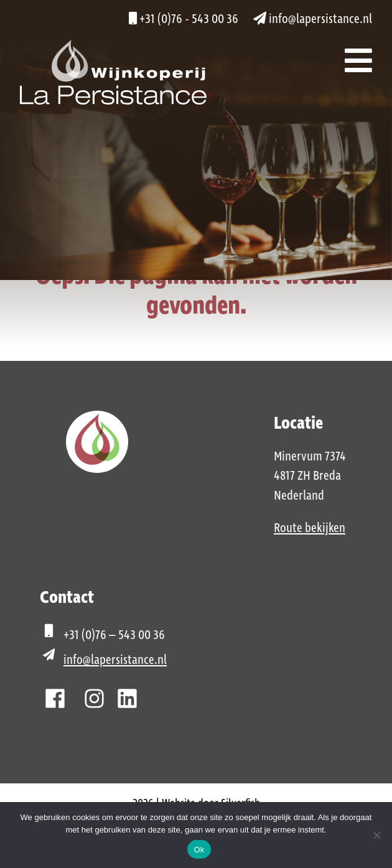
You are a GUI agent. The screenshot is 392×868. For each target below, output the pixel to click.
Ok (199, 850)
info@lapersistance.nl (313, 19)
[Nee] (376, 835)
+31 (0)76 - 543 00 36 (184, 19)
